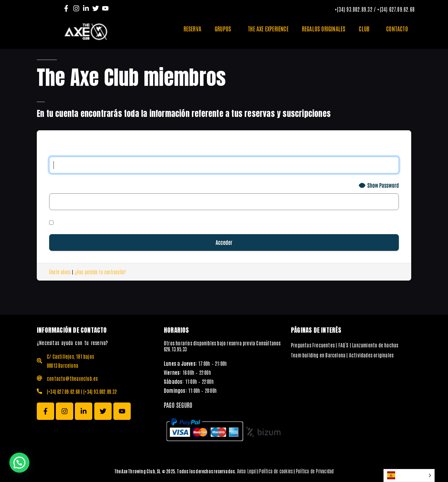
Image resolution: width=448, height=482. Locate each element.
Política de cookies (276, 471)
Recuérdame (70, 222)
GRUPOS (225, 28)
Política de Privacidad (315, 471)
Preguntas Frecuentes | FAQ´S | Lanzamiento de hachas (345, 345)
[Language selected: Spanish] (409, 475)
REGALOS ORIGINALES (324, 28)
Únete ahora (60, 272)
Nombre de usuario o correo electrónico (108, 148)
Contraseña (66, 185)
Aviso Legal (247, 471)
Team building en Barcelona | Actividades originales (342, 355)
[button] (19, 463)
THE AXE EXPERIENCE (268, 28)
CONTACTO (397, 28)
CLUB (366, 28)
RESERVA (192, 28)
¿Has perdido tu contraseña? (100, 272)
